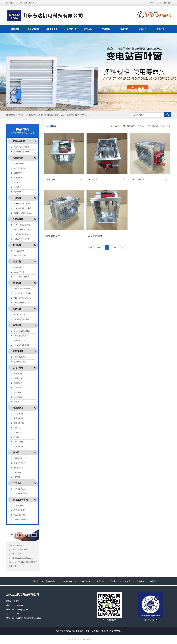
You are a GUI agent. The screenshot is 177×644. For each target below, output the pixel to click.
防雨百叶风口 (19, 423)
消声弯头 (17, 472)
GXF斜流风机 (19, 272)
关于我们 (142, 29)
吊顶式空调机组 (20, 510)
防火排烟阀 (18, 374)
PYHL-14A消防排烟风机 (23, 213)
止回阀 (17, 182)
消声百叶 (17, 477)
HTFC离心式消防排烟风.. (23, 208)
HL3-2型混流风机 (20, 256)
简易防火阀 (18, 383)
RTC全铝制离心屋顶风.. (23, 298)
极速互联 (93, 640)
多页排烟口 (18, 388)
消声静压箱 (18, 458)
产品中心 (88, 29)
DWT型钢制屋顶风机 (22, 303)
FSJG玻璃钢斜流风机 (22, 277)
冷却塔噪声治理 (20, 489)
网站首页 (15, 29)
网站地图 (168, 3)
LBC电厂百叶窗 (70, 29)
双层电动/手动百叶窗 (22, 147)
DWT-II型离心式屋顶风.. (23, 293)
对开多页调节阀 (20, 168)
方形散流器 (18, 432)
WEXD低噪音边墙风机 (22, 331)
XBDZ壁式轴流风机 (21, 336)
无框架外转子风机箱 (21, 239)
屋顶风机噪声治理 (21, 494)
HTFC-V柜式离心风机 (22, 225)
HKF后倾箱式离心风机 (22, 230)
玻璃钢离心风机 (20, 362)
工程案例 (106, 29)
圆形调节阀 (18, 173)
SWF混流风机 (19, 251)
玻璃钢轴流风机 (20, 357)
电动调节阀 (18, 178)
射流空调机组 (19, 505)
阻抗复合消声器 (20, 463)
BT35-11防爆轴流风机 (22, 345)
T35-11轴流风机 (20, 340)
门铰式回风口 (19, 442)
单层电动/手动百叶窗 (22, 152)
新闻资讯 (124, 29)
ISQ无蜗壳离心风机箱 (22, 234)
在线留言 (152, 3)
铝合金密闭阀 (52, 29)
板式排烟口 (18, 392)
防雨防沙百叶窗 (51, 115)
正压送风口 (18, 397)
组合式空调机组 (20, 515)
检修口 (17, 437)
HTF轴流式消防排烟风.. (23, 204)
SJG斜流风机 (19, 267)
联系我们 (160, 3)
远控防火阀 (18, 378)
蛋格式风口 (18, 428)
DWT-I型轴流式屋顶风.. (23, 289)
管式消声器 (18, 468)
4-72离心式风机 (20, 315)
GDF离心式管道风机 (21, 319)
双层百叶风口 (19, 418)
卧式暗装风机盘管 (21, 520)
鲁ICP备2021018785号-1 (112, 631)
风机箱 (63, 115)
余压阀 (17, 187)
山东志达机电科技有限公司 (79, 115)
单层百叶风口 (19, 414)
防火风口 (17, 402)
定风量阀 (17, 192)
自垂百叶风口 (19, 446)
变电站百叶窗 (33, 29)
